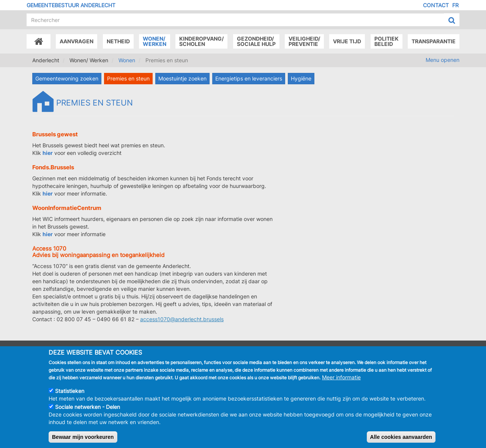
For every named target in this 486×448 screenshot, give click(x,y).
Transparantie (434, 41)
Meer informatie (341, 383)
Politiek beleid (387, 41)
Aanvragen (77, 41)
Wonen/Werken (155, 41)
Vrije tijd (347, 41)
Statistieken (70, 396)
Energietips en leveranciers (249, 78)
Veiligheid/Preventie (304, 41)
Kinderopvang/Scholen (201, 41)
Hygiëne (301, 78)
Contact (436, 5)
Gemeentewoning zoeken (67, 78)
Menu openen (443, 60)
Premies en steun (128, 78)
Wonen (127, 60)
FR (455, 5)
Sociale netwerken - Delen (88, 412)
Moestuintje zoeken (182, 78)
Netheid (118, 41)
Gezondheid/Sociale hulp (256, 41)
